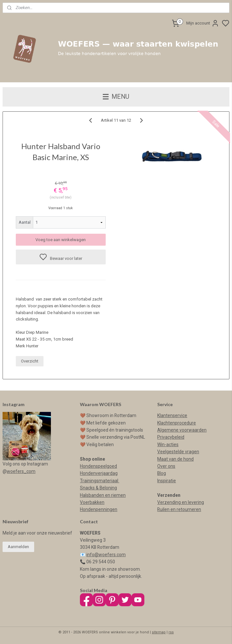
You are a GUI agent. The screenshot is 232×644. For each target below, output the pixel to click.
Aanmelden (18, 547)
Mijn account (203, 23)
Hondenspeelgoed (98, 466)
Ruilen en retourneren (179, 509)
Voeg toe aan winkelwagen (61, 240)
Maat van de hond (175, 459)
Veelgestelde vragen (178, 452)
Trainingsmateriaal (100, 481)
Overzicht (30, 361)
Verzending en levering (181, 502)
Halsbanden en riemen (103, 495)
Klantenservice (172, 415)
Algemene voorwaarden (182, 430)
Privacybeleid (171, 437)
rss (171, 632)
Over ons (166, 466)
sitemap (159, 632)
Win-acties (168, 445)
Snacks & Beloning (98, 488)
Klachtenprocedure (177, 423)
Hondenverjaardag (99, 473)
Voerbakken (92, 502)
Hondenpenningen (99, 509)
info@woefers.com (106, 555)
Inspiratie (167, 481)
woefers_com (21, 471)
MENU (116, 97)
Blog (162, 473)
